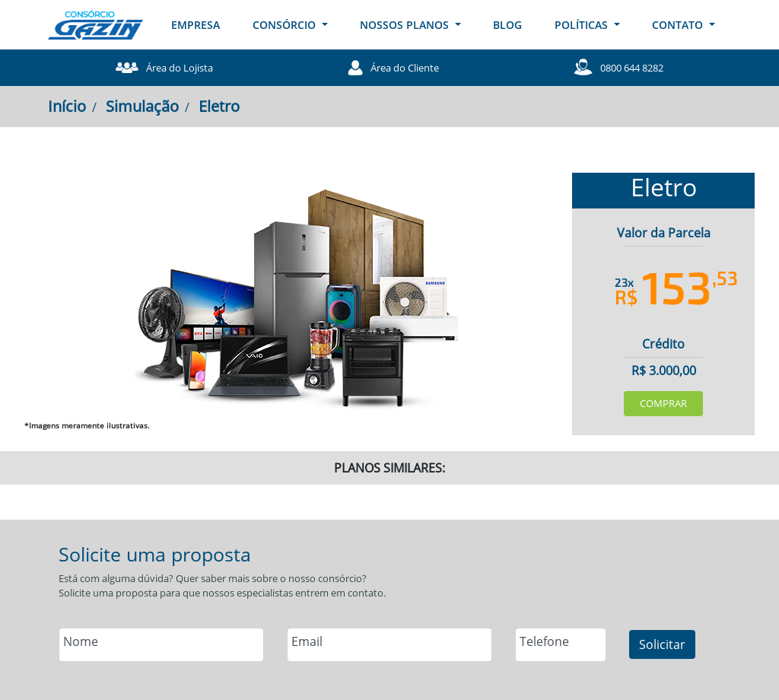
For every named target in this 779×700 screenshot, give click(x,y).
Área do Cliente (393, 68)
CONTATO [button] (679, 25)
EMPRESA (196, 25)
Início (67, 106)
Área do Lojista (164, 68)
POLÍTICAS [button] (583, 25)
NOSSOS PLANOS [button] (406, 25)
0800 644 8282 (618, 67)
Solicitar (662, 644)
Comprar (663, 403)
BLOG (507, 25)
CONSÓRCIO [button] (286, 25)
